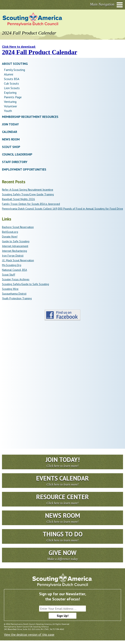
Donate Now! (10, 237)
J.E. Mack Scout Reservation (18, 260)
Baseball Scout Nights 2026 (18, 199)
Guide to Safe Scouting (16, 241)
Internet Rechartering (14, 251)
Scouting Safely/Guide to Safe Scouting (25, 284)
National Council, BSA (14, 270)
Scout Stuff (9, 275)
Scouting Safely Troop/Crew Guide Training (28, 194)
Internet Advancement (15, 246)
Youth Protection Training (17, 298)
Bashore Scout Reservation (18, 227)
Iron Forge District (13, 256)
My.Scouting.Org (12, 265)
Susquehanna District (14, 294)
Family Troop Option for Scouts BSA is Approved (31, 204)
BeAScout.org (10, 232)
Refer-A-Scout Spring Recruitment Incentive (28, 190)
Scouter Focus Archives (16, 279)
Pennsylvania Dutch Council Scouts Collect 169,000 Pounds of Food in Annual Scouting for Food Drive (62, 209)
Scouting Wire (10, 289)
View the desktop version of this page (29, 634)
